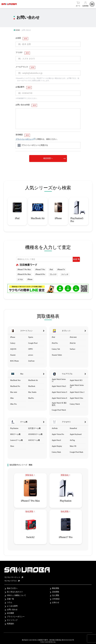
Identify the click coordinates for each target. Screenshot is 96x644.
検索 (76, 259)
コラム (10, 602)
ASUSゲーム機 (34, 440)
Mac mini (14, 392)
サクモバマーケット (14, 577)
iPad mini (73, 337)
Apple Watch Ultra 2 (77, 392)
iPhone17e (61, 270)
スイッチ (65, 274)
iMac (12, 398)
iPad (51, 270)
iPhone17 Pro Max (24, 270)
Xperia (31, 337)
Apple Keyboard (76, 434)
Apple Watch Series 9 (59, 392)
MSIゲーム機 (15, 434)
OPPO (30, 349)
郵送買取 (56, 588)
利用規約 (10, 624)
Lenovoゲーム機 (16, 440)
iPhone (30, 279)
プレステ (53, 274)
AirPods (55, 428)
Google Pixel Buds (76, 452)
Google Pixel (33, 343)
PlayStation (14, 428)
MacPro (31, 398)
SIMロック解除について (16, 595)
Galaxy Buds (56, 452)
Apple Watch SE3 (76, 380)
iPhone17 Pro (40, 270)
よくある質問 (12, 606)
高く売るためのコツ (15, 592)
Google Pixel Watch (59, 410)
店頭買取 (56, 592)
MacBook (32, 386)
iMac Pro (13, 404)
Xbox (12, 446)
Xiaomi (13, 355)
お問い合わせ (12, 610)
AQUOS (13, 349)
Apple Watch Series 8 (59, 398)
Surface (73, 349)
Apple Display (57, 446)
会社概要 (10, 613)
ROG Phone (14, 361)
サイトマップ (12, 620)
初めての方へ (12, 588)
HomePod (73, 428)
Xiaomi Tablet (57, 355)
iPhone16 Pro (40, 274)
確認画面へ (48, 158)
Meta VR (73, 446)
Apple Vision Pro (58, 434)
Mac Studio (32, 392)
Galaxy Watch (75, 404)
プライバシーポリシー (24, 139)
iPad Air (73, 343)
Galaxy (13, 343)
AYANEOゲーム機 (35, 434)
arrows (31, 355)
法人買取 (56, 595)
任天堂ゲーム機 (34, 428)
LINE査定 (56, 599)
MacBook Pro (15, 386)
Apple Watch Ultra (76, 398)
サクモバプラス (12, 581)
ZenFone (31, 361)
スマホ (20, 280)
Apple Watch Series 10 (77, 386)
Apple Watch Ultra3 (59, 386)
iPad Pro (55, 343)
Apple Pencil (56, 440)
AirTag (72, 440)
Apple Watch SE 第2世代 (59, 404)
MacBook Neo (15, 380)
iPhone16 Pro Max (24, 274)
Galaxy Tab (56, 349)
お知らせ (56, 602)
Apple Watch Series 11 (59, 380)
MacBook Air (33, 380)
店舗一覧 (10, 599)
